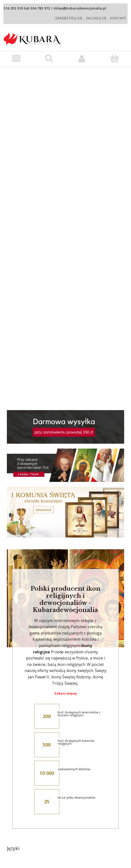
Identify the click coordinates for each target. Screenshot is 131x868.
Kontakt (118, 18)
